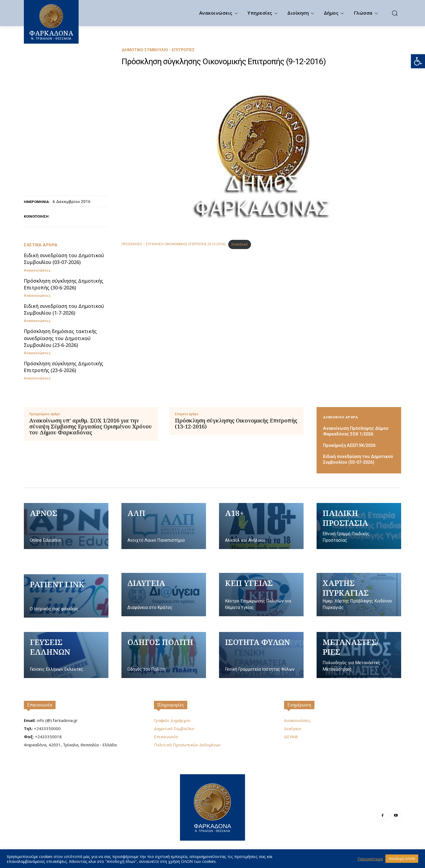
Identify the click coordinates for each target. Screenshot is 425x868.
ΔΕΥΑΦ (291, 737)
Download (239, 244)
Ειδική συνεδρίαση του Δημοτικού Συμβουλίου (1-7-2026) (64, 309)
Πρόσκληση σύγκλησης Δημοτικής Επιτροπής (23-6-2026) (64, 367)
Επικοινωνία (40, 705)
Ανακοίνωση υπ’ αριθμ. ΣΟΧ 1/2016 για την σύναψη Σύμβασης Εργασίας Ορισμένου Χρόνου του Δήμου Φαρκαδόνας (91, 427)
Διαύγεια (293, 728)
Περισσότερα (370, 859)
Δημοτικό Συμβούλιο (174, 728)
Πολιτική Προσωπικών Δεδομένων (187, 745)
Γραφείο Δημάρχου (172, 720)
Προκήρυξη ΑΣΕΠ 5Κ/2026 (349, 445)
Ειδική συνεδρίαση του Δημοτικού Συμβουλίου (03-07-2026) (64, 259)
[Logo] (212, 807)
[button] (418, 61)
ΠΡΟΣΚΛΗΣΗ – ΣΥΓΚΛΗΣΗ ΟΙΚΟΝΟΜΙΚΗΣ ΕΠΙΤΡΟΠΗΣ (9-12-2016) (173, 244)
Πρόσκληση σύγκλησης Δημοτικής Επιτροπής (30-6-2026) (64, 284)
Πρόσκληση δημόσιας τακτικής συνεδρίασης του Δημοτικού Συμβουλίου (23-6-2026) (60, 338)
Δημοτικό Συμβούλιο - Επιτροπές (158, 50)
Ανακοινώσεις (37, 270)
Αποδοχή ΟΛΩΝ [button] (402, 859)
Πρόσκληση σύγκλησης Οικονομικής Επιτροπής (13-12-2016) (236, 424)
